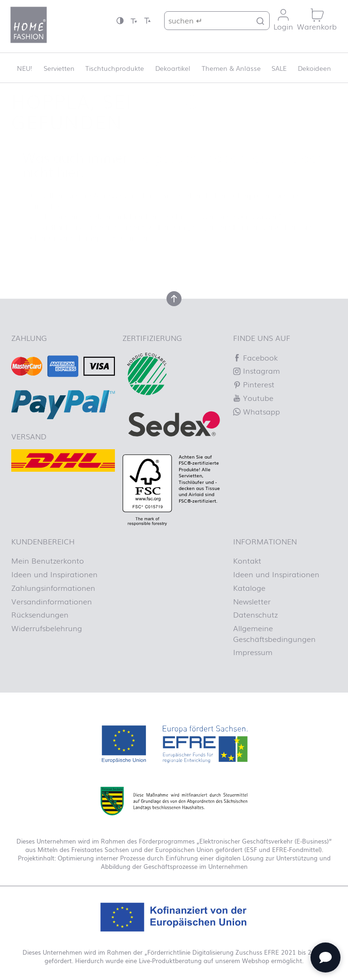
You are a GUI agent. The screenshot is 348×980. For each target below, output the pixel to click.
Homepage (95, 237)
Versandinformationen (52, 601)
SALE (279, 68)
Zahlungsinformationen (53, 588)
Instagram (257, 370)
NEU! (25, 68)
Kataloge (249, 588)
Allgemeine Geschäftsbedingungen (274, 633)
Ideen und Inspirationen (54, 574)
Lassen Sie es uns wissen (236, 216)
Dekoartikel (173, 68)
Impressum (253, 652)
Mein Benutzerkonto (48, 560)
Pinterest (254, 384)
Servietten (59, 68)
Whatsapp (257, 411)
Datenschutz (255, 614)
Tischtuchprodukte (115, 68)
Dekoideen (314, 68)
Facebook (255, 357)
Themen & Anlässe (231, 68)
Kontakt (247, 560)
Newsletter (252, 601)
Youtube (253, 398)
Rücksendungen (40, 614)
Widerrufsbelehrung (47, 628)
